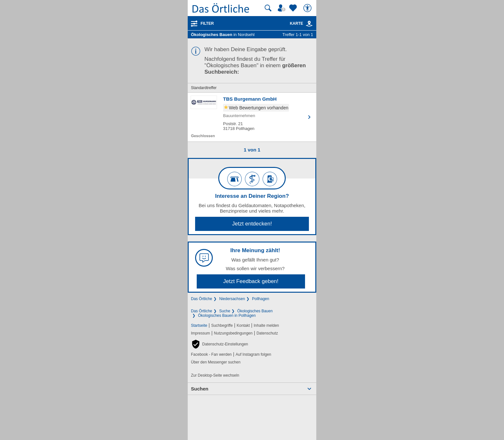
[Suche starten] (268, 8)
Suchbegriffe (222, 325)
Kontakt (243, 325)
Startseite (199, 325)
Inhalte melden (266, 325)
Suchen (200, 389)
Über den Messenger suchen (216, 362)
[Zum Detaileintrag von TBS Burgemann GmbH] (252, 117)
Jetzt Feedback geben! (251, 281)
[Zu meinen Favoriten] (294, 8)
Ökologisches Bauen (255, 311)
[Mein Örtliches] (283, 8)
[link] (309, 24)
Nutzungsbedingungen (233, 333)
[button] (220, 344)
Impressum (200, 333)
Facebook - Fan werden (211, 354)
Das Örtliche (202, 299)
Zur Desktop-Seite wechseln (215, 375)
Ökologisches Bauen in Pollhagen (227, 316)
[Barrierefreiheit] (308, 8)
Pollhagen (261, 299)
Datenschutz (267, 333)
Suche (225, 311)
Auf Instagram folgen (253, 354)
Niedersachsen (232, 299)
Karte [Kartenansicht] (301, 23)
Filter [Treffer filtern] (207, 23)
